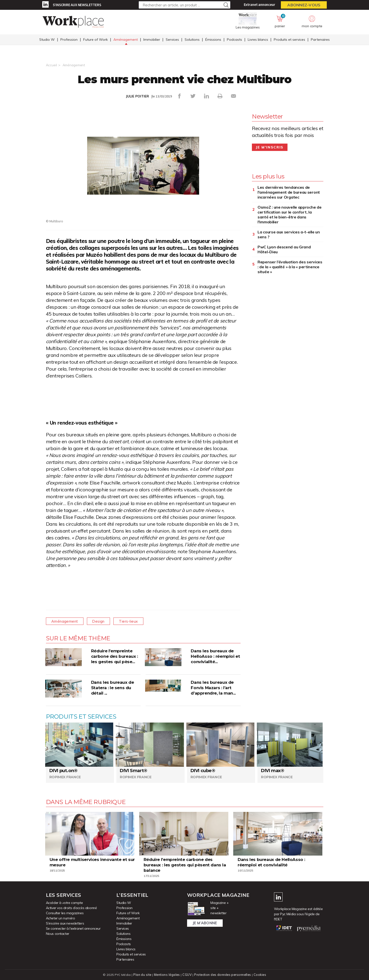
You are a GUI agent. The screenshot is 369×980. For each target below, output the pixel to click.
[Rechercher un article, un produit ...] (184, 5)
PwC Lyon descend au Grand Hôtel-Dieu (284, 249)
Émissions (213, 40)
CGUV (187, 974)
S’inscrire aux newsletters (77, 5)
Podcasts (234, 40)
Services (172, 40)
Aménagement (126, 40)
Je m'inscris (270, 147)
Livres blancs (258, 40)
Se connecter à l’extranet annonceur (73, 928)
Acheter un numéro (61, 918)
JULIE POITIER (137, 96)
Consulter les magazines (65, 913)
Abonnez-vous (304, 5)
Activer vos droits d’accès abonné (71, 908)
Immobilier (152, 40)
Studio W (47, 40)
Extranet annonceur (259, 5)
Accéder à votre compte (64, 902)
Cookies (261, 974)
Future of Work (96, 40)
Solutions (192, 40)
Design (102, 621)
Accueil (51, 65)
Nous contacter (58, 933)
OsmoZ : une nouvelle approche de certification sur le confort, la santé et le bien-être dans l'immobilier (289, 214)
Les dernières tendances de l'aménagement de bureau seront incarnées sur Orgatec (289, 192)
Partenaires (320, 40)
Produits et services (289, 40)
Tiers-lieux (135, 621)
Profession (69, 40)
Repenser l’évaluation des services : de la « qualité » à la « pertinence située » (290, 267)
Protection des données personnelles (223, 974)
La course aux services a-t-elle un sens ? (289, 234)
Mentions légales (166, 974)
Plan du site (141, 974)
